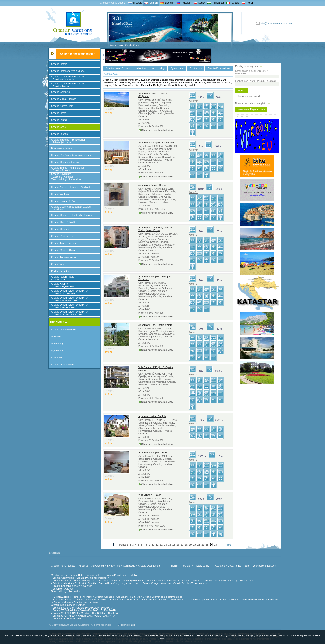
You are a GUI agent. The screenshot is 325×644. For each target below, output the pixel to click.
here (162, 638)
